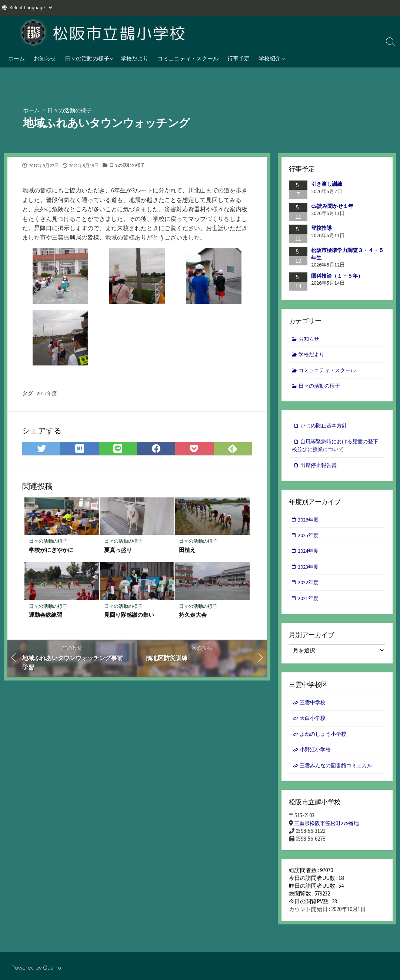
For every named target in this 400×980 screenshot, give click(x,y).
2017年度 (47, 394)
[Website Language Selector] (31, 8)
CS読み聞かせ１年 (332, 206)
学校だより (135, 58)
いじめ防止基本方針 (325, 428)
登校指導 (321, 228)
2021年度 (309, 604)
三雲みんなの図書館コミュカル (339, 774)
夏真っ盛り (118, 552)
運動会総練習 (46, 617)
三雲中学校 (314, 709)
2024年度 (309, 556)
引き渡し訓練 (327, 184)
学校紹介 (270, 58)
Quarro (53, 967)
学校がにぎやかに (51, 552)
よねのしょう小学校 (325, 741)
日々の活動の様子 (87, 58)
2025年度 (309, 540)
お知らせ (45, 58)
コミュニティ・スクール (188, 58)
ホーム (16, 58)
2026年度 (309, 524)
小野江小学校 (316, 757)
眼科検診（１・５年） (337, 276)
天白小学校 (314, 725)
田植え (188, 552)
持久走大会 (193, 617)
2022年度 (309, 588)
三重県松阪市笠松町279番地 (329, 832)
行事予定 (239, 58)
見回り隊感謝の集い (129, 617)
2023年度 (309, 572)
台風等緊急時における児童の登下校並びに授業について (335, 448)
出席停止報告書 (320, 469)
